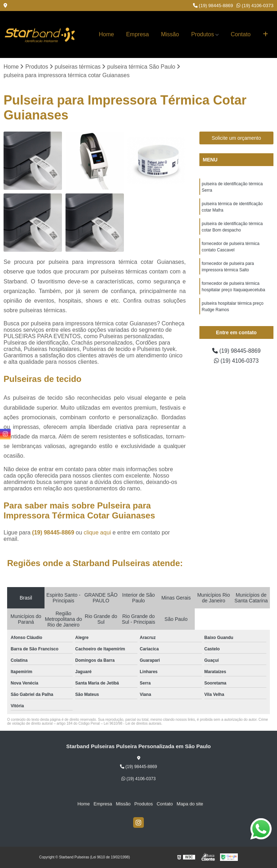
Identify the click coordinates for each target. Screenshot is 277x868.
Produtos (203, 34)
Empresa (137, 34)
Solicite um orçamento (236, 138)
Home (107, 34)
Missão (170, 34)
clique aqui (97, 532)
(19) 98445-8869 (213, 6)
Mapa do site (189, 804)
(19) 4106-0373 (255, 6)
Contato (241, 34)
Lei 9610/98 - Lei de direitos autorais (132, 723)
